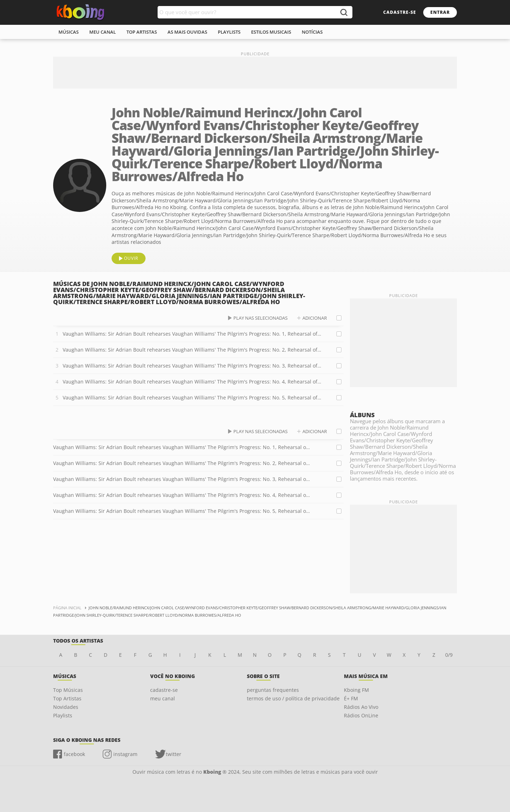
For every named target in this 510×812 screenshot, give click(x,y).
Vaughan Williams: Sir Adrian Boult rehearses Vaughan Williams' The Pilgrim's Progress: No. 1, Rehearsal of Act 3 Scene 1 (192, 334)
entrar (440, 12)
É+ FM (351, 698)
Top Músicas (68, 690)
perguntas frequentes (273, 690)
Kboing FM (356, 690)
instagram (125, 754)
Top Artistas (67, 698)
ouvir (131, 258)
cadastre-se (400, 12)
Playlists (63, 715)
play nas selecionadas (260, 318)
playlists (229, 32)
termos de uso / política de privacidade (293, 698)
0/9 (449, 655)
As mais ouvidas (187, 32)
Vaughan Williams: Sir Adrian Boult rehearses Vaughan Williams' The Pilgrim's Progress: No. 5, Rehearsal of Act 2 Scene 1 (192, 397)
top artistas (142, 32)
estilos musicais (271, 32)
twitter (174, 754)
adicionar (315, 318)
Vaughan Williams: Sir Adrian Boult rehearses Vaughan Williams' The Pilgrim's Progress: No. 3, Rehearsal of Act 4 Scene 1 (192, 366)
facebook (74, 754)
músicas (69, 32)
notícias (312, 32)
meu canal (103, 32)
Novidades (66, 707)
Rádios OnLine (361, 715)
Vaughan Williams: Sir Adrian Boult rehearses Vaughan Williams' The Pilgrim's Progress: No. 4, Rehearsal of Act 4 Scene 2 (192, 382)
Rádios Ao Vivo (361, 707)
